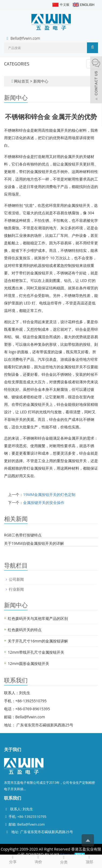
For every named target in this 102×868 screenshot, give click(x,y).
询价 (38, 859)
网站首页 (21, 81)
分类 (64, 860)
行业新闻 (16, 589)
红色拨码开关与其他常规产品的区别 (38, 618)
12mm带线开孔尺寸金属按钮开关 (36, 652)
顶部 (89, 859)
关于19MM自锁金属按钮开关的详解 (34, 543)
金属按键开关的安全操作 (44, 503)
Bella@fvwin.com (25, 38)
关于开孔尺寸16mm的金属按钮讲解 (38, 641)
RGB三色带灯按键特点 (23, 535)
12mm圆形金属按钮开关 (28, 663)
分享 (13, 859)
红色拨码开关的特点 (25, 630)
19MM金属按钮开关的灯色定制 (49, 494)
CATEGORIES (17, 64)
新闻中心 (41, 81)
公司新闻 (16, 579)
